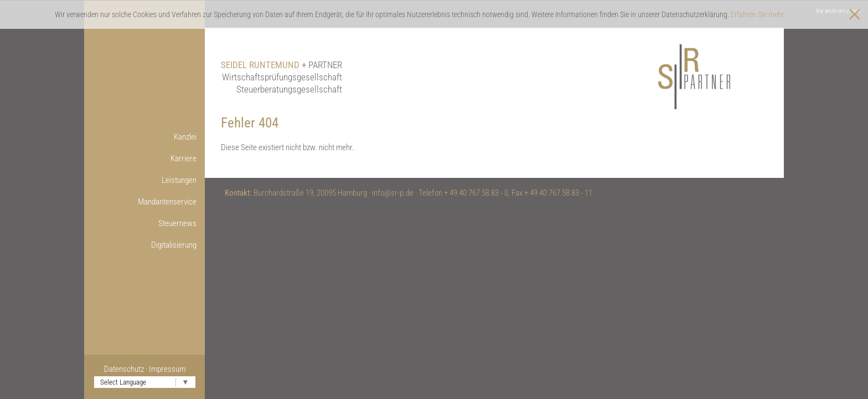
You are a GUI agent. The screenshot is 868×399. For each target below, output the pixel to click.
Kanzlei (185, 137)
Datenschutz (124, 369)
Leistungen (179, 180)
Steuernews (177, 223)
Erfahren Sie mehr (757, 14)
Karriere (184, 158)
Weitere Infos (132, 288)
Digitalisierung (174, 245)
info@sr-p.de (393, 193)
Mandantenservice (167, 202)
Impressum (167, 369)
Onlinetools (136, 267)
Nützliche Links (130, 310)
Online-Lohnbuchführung (132, 267)
